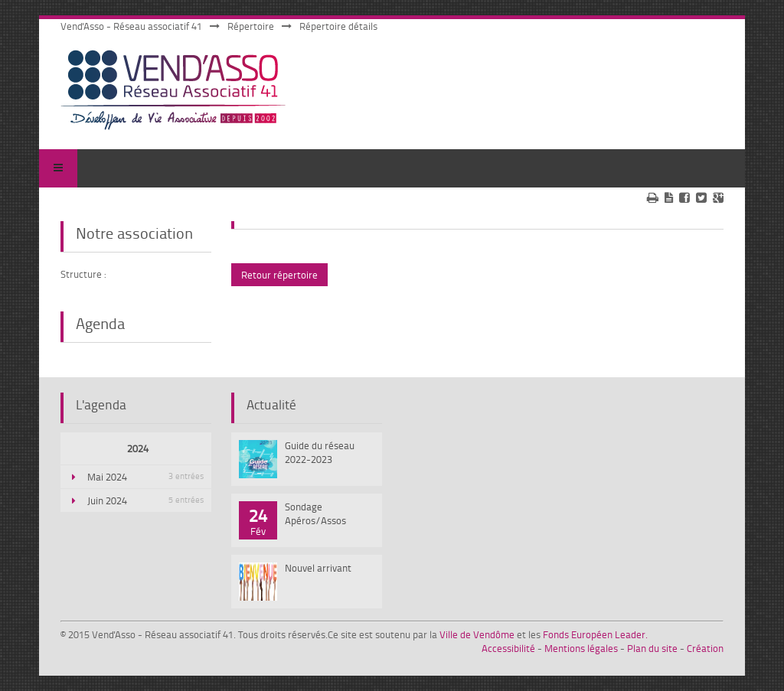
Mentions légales (581, 648)
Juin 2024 (145, 500)
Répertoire (251, 26)
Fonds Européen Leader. (595, 634)
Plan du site (652, 648)
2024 (138, 448)
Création (705, 648)
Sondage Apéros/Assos (315, 513)
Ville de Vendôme (477, 634)
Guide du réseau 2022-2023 (320, 452)
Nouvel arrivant (318, 568)
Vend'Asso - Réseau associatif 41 (131, 26)
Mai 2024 (145, 477)
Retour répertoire (279, 275)
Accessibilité (508, 648)
